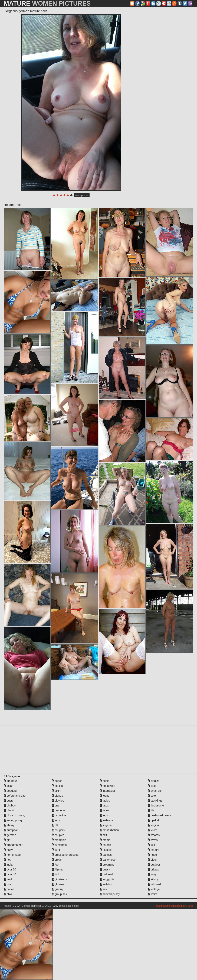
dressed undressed (65, 855)
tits (151, 810)
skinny (153, 879)
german (10, 835)
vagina (153, 825)
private (153, 869)
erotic (57, 860)
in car (57, 820)
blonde (58, 796)
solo (152, 796)
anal (8, 879)
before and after (15, 796)
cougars (58, 830)
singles (153, 781)
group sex (59, 894)
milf (103, 835)
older (152, 860)
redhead (106, 874)
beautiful (10, 791)
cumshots (59, 845)
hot (7, 860)
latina (105, 810)
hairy (8, 850)
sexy (152, 874)
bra (55, 806)
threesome (156, 806)
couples (58, 835)
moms (105, 840)
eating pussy (13, 820)
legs (104, 815)
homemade (12, 855)
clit (55, 825)
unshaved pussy (159, 815)
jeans (105, 796)
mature (153, 850)
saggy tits (107, 879)
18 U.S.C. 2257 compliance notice (60, 906)
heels (105, 781)
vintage (154, 889)
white (152, 894)
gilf (7, 840)
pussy (105, 869)
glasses (58, 884)
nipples (106, 850)
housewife (108, 786)
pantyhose (108, 860)
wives (153, 840)
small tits (155, 791)
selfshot (106, 884)
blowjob (58, 801)
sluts (152, 786)
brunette (58, 810)
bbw (8, 894)
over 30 (10, 869)
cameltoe (59, 815)
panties (106, 855)
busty (9, 801)
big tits (57, 786)
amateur (10, 781)
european (11, 830)
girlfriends (59, 879)
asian (9, 786)
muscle (106, 845)
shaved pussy (110, 894)
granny (58, 889)
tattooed (154, 884)
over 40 (10, 874)
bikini (56, 791)
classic (9, 810)
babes (9, 889)
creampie (59, 840)
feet (56, 865)
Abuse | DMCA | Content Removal (22, 906)
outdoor (154, 865)
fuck (56, 874)
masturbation (109, 830)
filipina (57, 869)
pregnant (107, 865)
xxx (151, 845)
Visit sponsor (82, 195)
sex (103, 889)
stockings (155, 801)
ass (7, 884)
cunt (56, 850)
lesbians (106, 820)
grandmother (13, 845)
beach (57, 781)
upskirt (153, 820)
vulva (152, 830)
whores (154, 835)
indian (9, 865)
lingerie (106, 825)
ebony (9, 825)
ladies (105, 801)
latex (104, 806)
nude (152, 855)
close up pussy (14, 815)
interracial (107, 791)
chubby (10, 806)
